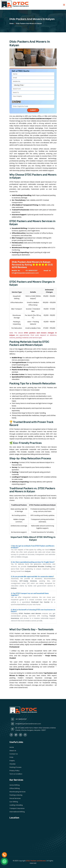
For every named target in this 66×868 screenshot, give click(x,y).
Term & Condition (16, 774)
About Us (13, 751)
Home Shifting (14, 785)
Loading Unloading (16, 805)
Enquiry (12, 761)
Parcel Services (15, 798)
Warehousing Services (17, 792)
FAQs (11, 757)
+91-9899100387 (32, 271)
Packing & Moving (16, 795)
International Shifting (17, 812)
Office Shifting (15, 788)
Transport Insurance (17, 808)
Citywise (12, 764)
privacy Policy (14, 771)
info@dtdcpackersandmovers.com (25, 273)
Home (12, 24)
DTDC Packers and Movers (36, 861)
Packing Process (15, 767)
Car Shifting (14, 802)
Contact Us (14, 754)
